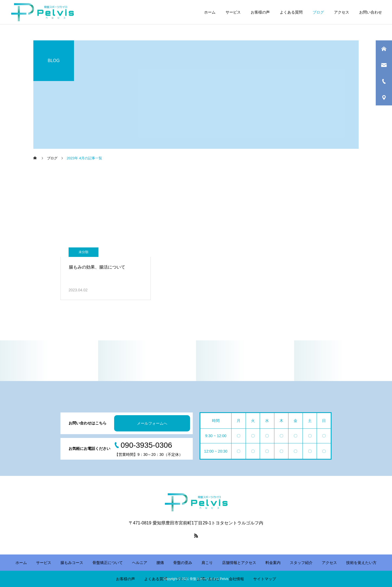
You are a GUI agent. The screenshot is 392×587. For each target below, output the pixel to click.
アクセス (342, 12)
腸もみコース (72, 563)
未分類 (83, 252)
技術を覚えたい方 (361, 563)
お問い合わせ (371, 12)
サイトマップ (265, 579)
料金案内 (273, 563)
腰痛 (160, 563)
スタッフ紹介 (301, 563)
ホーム (210, 12)
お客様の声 (260, 12)
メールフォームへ (152, 423)
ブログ (318, 12)
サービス (233, 12)
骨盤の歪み (183, 563)
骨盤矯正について (108, 563)
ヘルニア (140, 563)
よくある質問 (291, 12)
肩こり (207, 563)
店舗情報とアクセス (239, 563)
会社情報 (236, 579)
